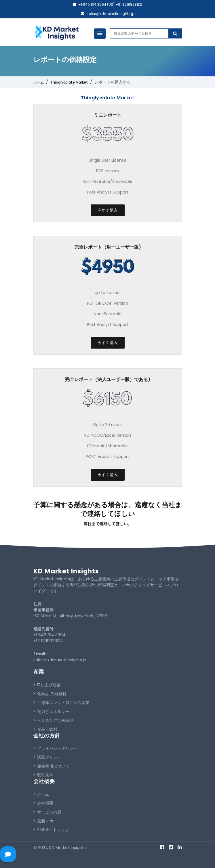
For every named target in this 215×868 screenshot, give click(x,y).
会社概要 (43, 803)
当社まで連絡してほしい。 (108, 524)
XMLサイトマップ (51, 830)
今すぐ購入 (108, 210)
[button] (100, 34)
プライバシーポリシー (55, 748)
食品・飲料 (45, 729)
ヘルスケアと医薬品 (53, 720)
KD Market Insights (66, 571)
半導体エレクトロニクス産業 (61, 703)
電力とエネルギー (51, 712)
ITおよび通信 (47, 685)
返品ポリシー (47, 757)
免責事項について (51, 766)
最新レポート (47, 821)
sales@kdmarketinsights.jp (111, 14)
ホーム (39, 82)
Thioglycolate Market (69, 82)
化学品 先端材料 (50, 694)
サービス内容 (47, 812)
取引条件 (43, 775)
